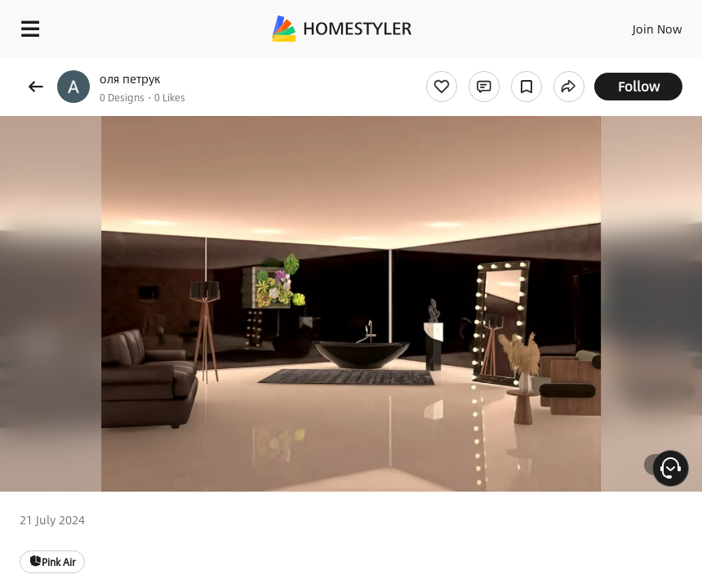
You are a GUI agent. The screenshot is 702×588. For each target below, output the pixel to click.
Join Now (658, 29)
